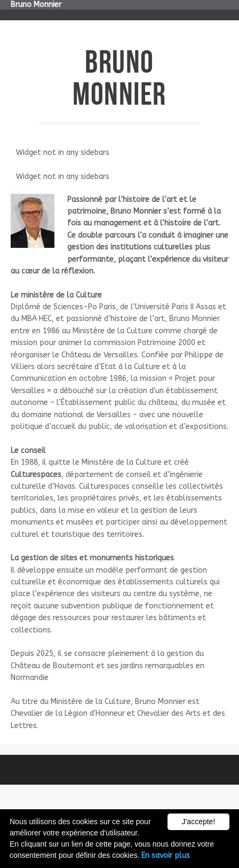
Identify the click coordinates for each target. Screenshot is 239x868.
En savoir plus (166, 855)
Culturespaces (36, 475)
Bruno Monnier (36, 5)
